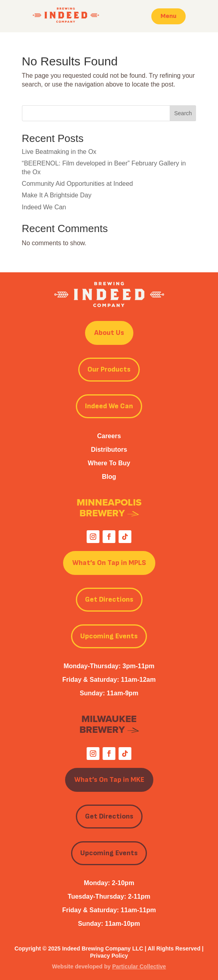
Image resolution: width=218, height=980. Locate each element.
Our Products (109, 369)
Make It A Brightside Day (57, 195)
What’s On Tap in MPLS (109, 563)
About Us (109, 333)
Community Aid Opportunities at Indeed (77, 184)
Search (183, 113)
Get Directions (109, 599)
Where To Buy (109, 463)
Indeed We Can (44, 207)
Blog (109, 477)
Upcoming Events (109, 636)
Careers (109, 436)
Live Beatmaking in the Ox (59, 152)
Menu (168, 16)
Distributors (109, 450)
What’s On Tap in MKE (109, 780)
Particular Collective (139, 966)
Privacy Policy (109, 956)
